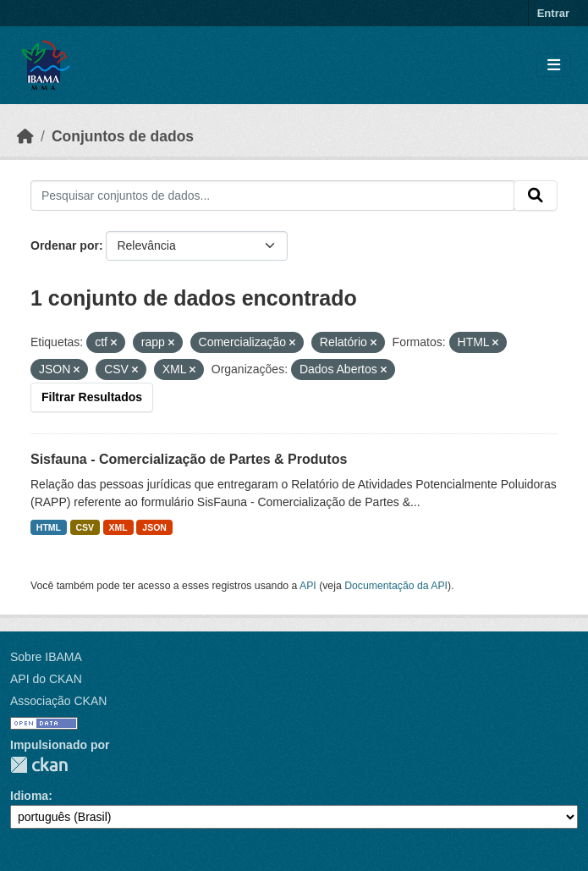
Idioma (29, 796)
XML (118, 527)
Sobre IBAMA (46, 657)
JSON (154, 527)
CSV (85, 527)
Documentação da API (396, 586)
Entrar (553, 13)
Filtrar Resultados (92, 397)
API (308, 586)
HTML (49, 527)
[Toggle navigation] (554, 66)
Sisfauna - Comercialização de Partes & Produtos (189, 459)
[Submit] (536, 196)
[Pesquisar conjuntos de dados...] (272, 196)
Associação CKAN (58, 701)
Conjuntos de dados (123, 136)
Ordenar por (65, 245)
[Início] (25, 136)
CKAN (39, 765)
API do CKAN (46, 679)
